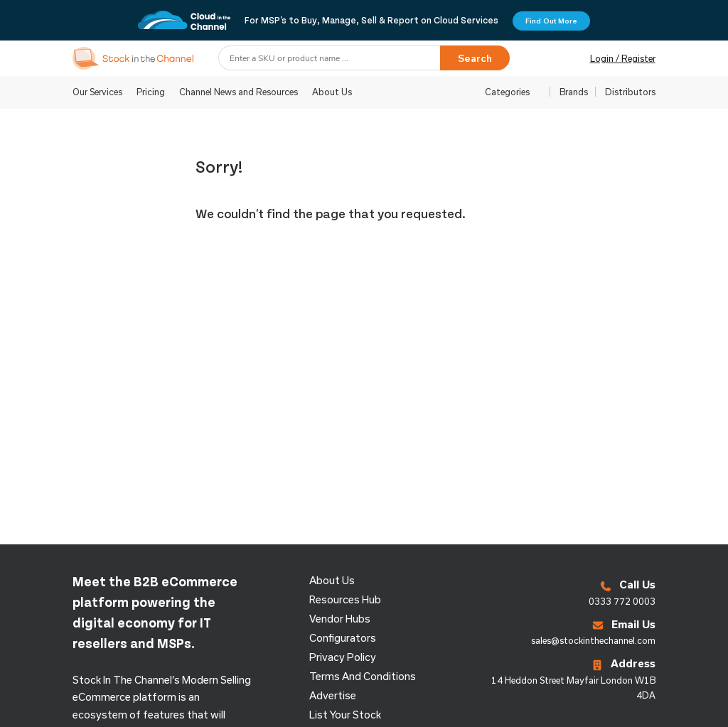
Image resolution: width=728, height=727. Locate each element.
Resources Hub (345, 599)
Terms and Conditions (363, 676)
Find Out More (551, 21)
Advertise (333, 695)
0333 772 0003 (622, 601)
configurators (343, 638)
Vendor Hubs (340, 619)
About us (332, 580)
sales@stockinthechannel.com (593, 640)
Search (475, 58)
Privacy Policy (343, 657)
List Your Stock (345, 715)
